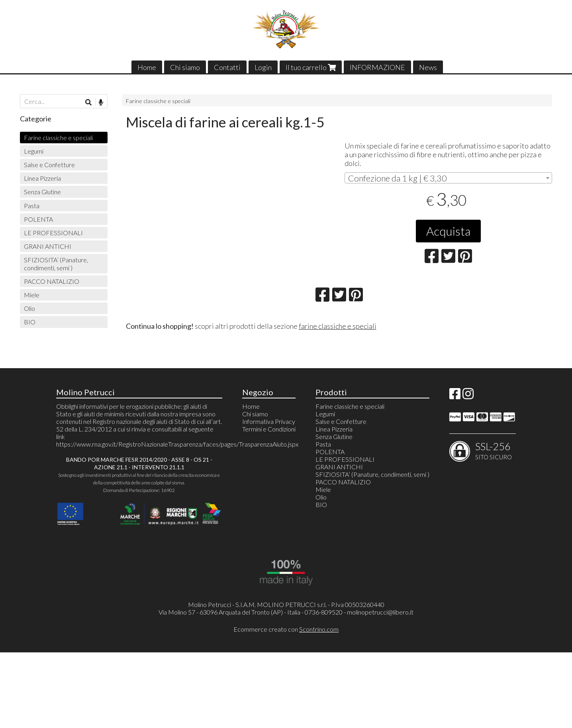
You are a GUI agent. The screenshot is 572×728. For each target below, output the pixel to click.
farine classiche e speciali (338, 401)
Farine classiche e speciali (158, 101)
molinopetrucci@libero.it (380, 688)
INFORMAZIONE (377, 67)
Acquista (448, 231)
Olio (29, 308)
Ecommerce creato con (286, 704)
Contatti (227, 67)
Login (263, 67)
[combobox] (449, 178)
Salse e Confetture (49, 165)
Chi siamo (185, 67)
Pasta (32, 206)
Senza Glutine (42, 192)
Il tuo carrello (311, 67)
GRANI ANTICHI (48, 246)
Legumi (34, 151)
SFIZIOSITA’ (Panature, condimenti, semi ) (56, 263)
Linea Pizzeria (42, 178)
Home (147, 67)
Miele (32, 295)
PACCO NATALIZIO (52, 281)
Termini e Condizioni (269, 505)
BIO (30, 322)
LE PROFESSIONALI (53, 233)
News (428, 67)
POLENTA (38, 219)
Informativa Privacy (269, 497)
